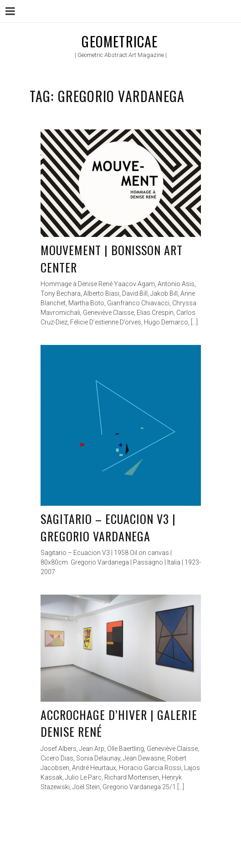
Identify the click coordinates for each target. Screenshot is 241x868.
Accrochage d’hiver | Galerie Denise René (119, 723)
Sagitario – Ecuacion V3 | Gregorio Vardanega (108, 527)
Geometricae (120, 41)
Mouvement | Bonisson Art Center (112, 259)
